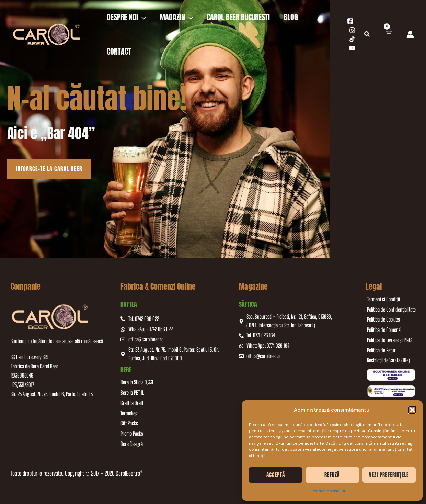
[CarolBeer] (46, 34)
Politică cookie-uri (329, 491)
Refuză (332, 475)
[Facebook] (350, 21)
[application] (142, 17)
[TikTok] (352, 39)
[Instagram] (352, 30)
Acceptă (276, 475)
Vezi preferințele (389, 475)
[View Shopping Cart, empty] (388, 34)
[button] (412, 410)
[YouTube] (352, 48)
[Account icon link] (410, 34)
